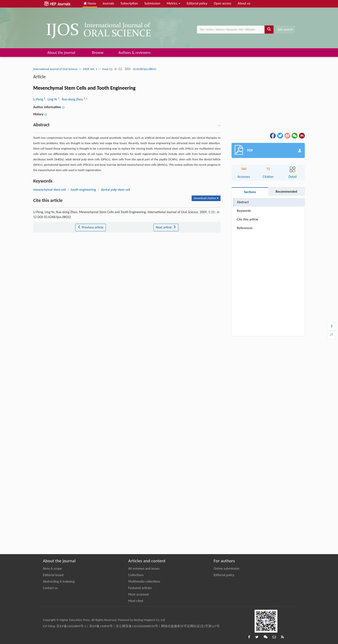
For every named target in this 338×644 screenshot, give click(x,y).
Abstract (243, 202)
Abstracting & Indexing (59, 581)
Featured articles (140, 588)
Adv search (285, 29)
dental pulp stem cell (115, 190)
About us (244, 3)
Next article (166, 227)
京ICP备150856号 (101, 626)
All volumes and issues (144, 568)
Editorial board (53, 575)
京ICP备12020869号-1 (71, 626)
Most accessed (138, 594)
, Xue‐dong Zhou (72, 99)
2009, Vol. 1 (90, 69)
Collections (136, 575)
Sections (250, 192)
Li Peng (38, 99)
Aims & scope (52, 568)
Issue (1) (108, 69)
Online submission (226, 568)
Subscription (129, 3)
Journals (108, 3)
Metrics (173, 3)
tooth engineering (83, 190)
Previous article (90, 227)
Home (90, 3)
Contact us (50, 588)
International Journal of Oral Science (55, 69)
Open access (223, 3)
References (245, 228)
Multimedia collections (144, 581)
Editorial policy (197, 3)
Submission (152, 3)
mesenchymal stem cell (49, 190)
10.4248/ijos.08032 (144, 69)
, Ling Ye (52, 99)
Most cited (136, 601)
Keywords (244, 211)
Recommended (286, 191)
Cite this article (248, 219)
